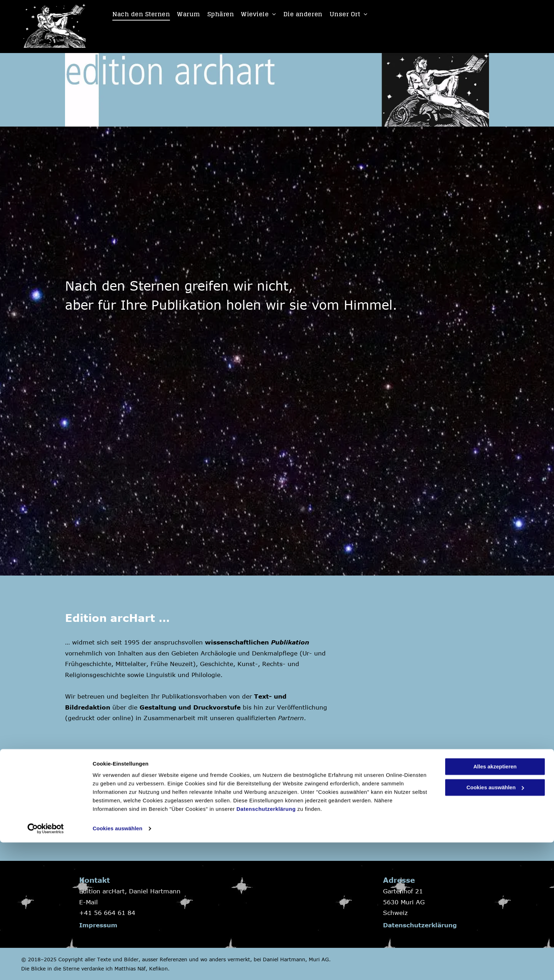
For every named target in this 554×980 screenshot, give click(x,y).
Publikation (290, 642)
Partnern (291, 718)
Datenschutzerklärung (266, 947)
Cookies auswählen (117, 966)
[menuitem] (141, 14)
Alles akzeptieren (495, 905)
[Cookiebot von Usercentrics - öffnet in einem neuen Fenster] (46, 966)
